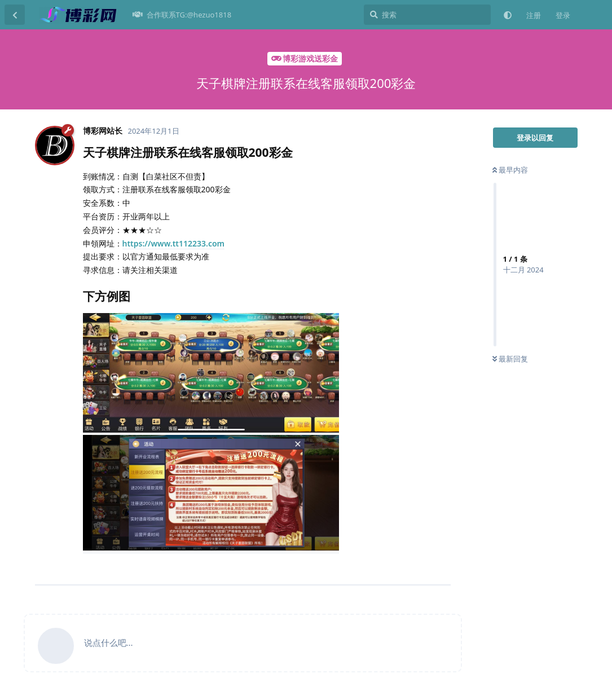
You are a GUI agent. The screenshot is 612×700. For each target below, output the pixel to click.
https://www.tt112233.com (174, 243)
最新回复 (510, 359)
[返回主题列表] (15, 15)
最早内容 (510, 170)
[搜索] (427, 15)
